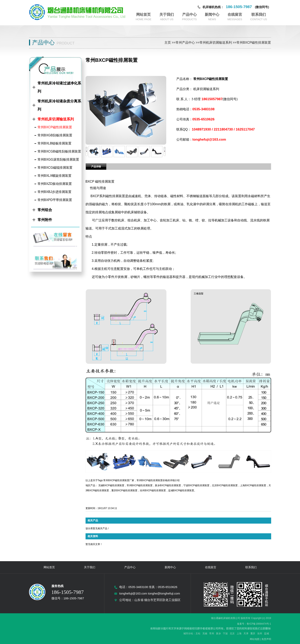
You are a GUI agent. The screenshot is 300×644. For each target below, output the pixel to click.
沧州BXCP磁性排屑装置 (153, 490)
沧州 (260, 633)
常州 (212, 633)
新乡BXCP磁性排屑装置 (168, 485)
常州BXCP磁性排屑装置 (254, 43)
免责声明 (266, 639)
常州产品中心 (185, 43)
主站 (198, 633)
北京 (232, 633)
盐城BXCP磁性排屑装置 (181, 490)
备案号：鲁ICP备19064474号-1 (254, 624)
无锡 (205, 633)
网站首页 (143, 15)
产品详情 (96, 167)
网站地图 (255, 639)
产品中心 (189, 15)
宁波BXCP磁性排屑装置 (196, 485)
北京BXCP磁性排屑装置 (225, 485)
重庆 (253, 633)
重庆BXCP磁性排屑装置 (124, 490)
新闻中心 (212, 15)
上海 (239, 633)
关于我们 (167, 15)
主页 (168, 43)
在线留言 (235, 15)
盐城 (267, 633)
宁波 (225, 633)
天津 (246, 633)
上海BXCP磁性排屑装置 (253, 485)
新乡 (218, 633)
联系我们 (259, 15)
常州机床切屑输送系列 (216, 43)
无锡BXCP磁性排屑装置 (111, 485)
